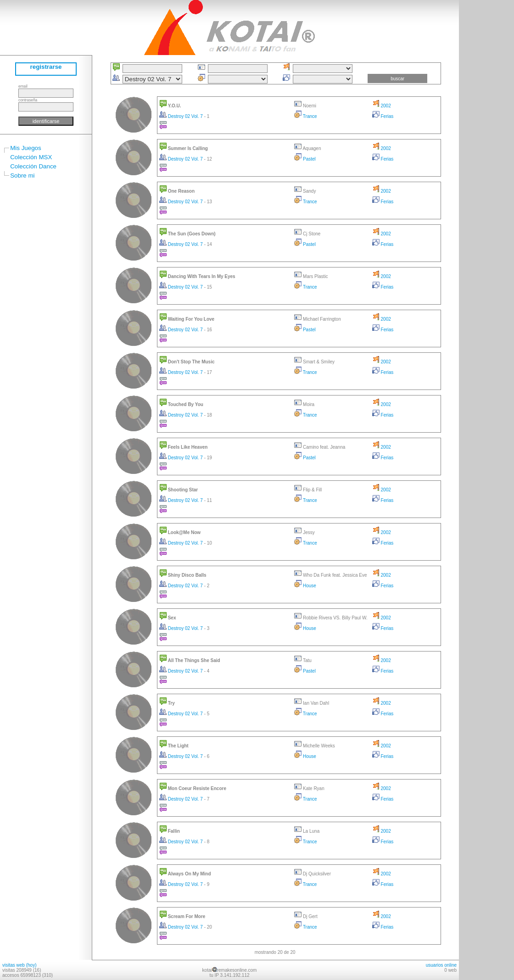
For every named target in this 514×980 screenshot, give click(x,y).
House (305, 586)
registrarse (46, 67)
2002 (382, 106)
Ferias (383, 116)
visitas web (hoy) (19, 965)
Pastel (305, 159)
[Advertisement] (486, 138)
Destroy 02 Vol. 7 (182, 116)
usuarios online (441, 965)
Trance (305, 116)
